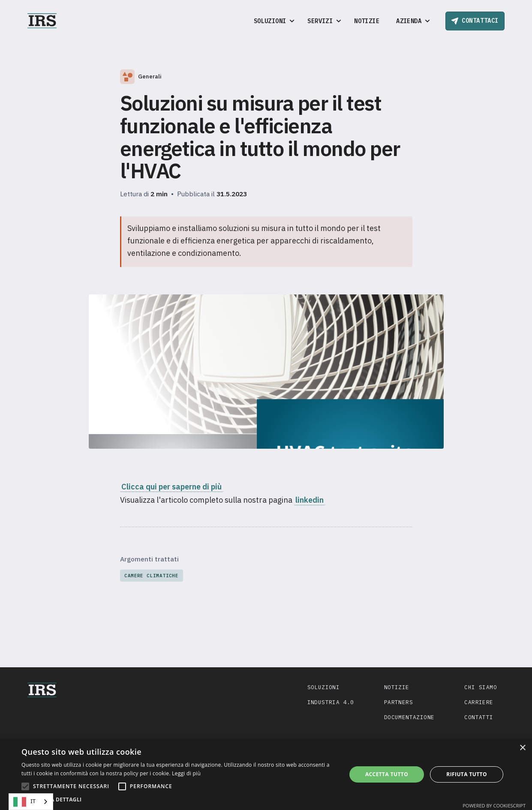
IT (24, 802)
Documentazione (409, 717)
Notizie (367, 21)
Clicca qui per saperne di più (171, 487)
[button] (272, 21)
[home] (42, 21)
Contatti (479, 717)
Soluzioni (324, 687)
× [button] (522, 748)
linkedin (310, 500)
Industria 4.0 (331, 702)
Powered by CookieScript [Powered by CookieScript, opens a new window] (494, 805)
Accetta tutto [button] (387, 774)
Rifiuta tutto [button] (467, 774)
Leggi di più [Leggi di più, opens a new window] (186, 773)
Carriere (479, 702)
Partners (398, 702)
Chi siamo (481, 687)
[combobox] (31, 802)
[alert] (266, 774)
